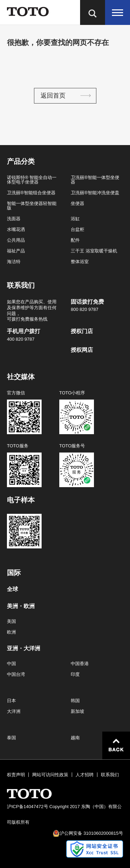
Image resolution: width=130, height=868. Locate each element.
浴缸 (75, 219)
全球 (12, 589)
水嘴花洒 (16, 229)
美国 (11, 621)
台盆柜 (77, 229)
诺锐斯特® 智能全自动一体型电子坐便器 (32, 180)
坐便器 (77, 203)
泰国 (11, 738)
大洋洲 (14, 711)
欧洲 (11, 632)
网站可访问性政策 (50, 775)
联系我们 (110, 775)
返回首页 (53, 96)
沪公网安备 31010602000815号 (91, 833)
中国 (11, 664)
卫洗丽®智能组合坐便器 (31, 193)
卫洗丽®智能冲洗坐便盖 (95, 193)
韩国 (75, 701)
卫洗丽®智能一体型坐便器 (95, 180)
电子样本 (21, 500)
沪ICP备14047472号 (28, 807)
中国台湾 (16, 674)
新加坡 (77, 711)
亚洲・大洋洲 (24, 648)
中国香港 (80, 664)
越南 (75, 738)
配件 (75, 240)
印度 (75, 674)
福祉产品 (16, 251)
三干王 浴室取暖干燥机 (94, 251)
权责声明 (16, 775)
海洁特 (14, 262)
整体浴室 (80, 262)
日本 (11, 701)
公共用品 (16, 240)
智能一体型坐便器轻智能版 (32, 206)
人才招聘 (85, 775)
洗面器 (14, 219)
